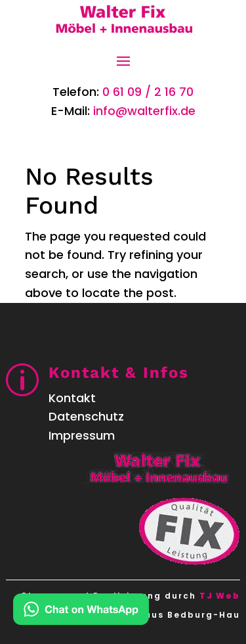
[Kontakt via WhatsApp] (81, 612)
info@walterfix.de (144, 111)
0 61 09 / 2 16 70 (148, 92)
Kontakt (72, 398)
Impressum (82, 435)
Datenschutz (86, 416)
